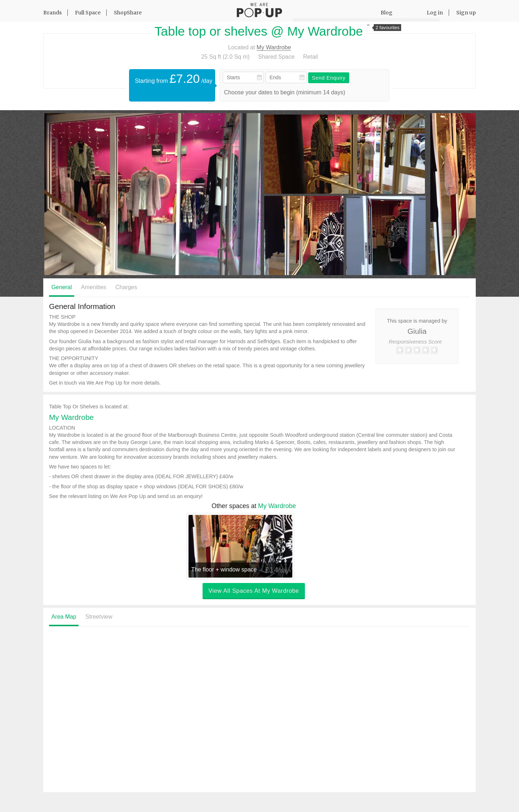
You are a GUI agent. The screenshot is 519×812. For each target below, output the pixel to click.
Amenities (94, 287)
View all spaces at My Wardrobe (254, 591)
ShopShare (128, 13)
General (61, 287)
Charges (126, 287)
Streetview (99, 617)
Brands (52, 13)
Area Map (64, 617)
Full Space (88, 13)
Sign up (466, 13)
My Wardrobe (274, 47)
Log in (435, 13)
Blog (387, 13)
